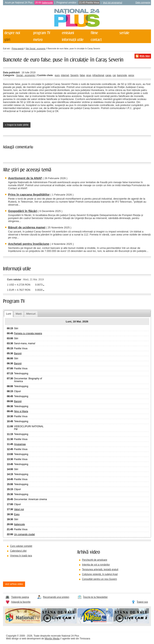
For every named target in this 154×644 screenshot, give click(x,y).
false (82, 75)
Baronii (18, 353)
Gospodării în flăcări (23, 211)
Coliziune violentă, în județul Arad (100, 574)
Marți (19, 314)
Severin (74, 75)
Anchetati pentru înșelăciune (29, 244)
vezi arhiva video (14, 584)
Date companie (143, 2)
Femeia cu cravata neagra (28, 333)
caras (108, 75)
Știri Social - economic (36, 49)
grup (89, 75)
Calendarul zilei (18, 551)
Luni (9, 314)
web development (31, 639)
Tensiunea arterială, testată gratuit (100, 569)
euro (57, 75)
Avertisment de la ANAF (25, 178)
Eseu (17, 514)
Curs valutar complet (21, 546)
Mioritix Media (52, 639)
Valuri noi (19, 509)
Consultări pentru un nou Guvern (99, 579)
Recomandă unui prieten (56, 597)
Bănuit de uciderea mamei (27, 227)
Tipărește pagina (20, 597)
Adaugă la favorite (21, 602)
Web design (12, 639)
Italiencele (47, 3)
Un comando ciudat (24, 534)
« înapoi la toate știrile (17, 125)
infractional (98, 75)
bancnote (122, 75)
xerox (131, 75)
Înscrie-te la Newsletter (95, 597)
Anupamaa (20, 444)
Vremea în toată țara (21, 556)
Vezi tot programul (112, 3)
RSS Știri (145, 56)
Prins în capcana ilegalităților (29, 194)
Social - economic (26, 75)
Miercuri (31, 314)
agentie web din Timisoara (76, 639)
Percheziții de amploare (95, 560)
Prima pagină (18, 49)
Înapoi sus (142, 602)
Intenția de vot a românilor (96, 565)
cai (114, 75)
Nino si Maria (21, 411)
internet (65, 75)
